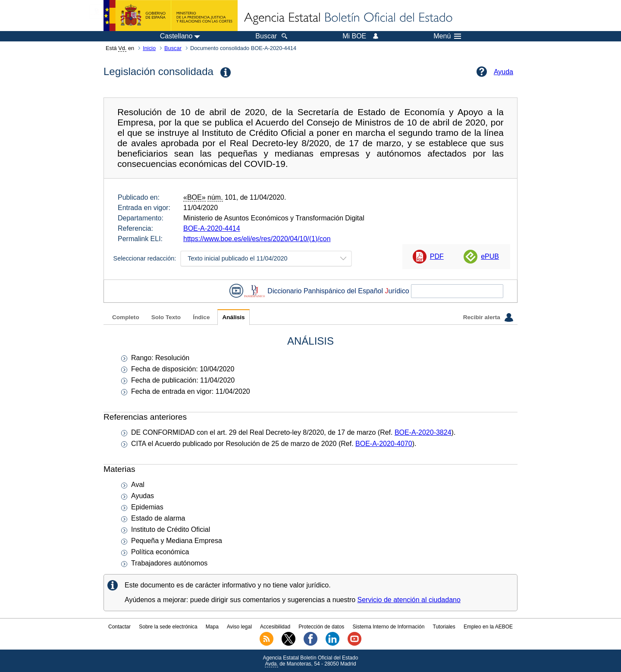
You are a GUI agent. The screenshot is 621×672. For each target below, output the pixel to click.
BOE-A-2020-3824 (423, 432)
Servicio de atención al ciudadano (409, 600)
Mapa (212, 627)
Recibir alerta (488, 317)
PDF (437, 256)
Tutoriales (444, 627)
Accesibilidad (275, 627)
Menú (447, 36)
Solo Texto (166, 317)
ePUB (490, 256)
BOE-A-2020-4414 (212, 228)
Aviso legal (239, 627)
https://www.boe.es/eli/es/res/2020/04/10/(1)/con (257, 239)
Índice (201, 317)
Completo (126, 317)
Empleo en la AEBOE (488, 627)
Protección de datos (321, 627)
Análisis (233, 317)
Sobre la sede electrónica (168, 627)
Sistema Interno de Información (389, 627)
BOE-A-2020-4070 (384, 444)
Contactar (119, 627)
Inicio (149, 48)
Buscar (173, 48)
